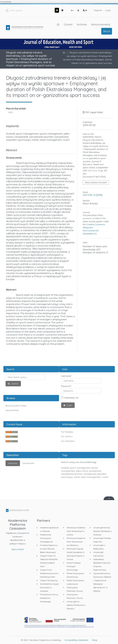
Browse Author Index (16, 406)
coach (105, 477)
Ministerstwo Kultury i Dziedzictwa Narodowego (49, 598)
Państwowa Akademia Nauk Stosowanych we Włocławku (76, 542)
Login (108, 10)
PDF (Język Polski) (94, 112)
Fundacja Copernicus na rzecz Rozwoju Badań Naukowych (49, 549)
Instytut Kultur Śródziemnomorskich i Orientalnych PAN (49, 573)
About (107, 31)
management (83, 468)
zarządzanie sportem (72, 474)
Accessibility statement (76, 640)
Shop (95, 640)
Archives (82, 24)
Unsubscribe (28, 463)
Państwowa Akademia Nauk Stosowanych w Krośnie (76, 531)
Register (98, 10)
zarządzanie (95, 471)
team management (91, 477)
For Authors (67, 436)
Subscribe (13, 463)
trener (77, 477)
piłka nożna (82, 471)
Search (15, 384)
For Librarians (68, 441)
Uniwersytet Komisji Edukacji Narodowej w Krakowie (102, 531)
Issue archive (12, 410)
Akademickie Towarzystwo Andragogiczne (46, 538)
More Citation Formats (95, 182)
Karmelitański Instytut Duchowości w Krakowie (49, 587)
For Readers (67, 432)
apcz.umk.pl (18, 549)
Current (68, 24)
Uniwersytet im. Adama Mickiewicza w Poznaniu (76, 605)
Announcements (101, 24)
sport (73, 468)
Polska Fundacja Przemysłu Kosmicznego (74, 566)
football (65, 468)
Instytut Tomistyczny (49, 580)
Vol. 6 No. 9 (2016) (93, 195)
